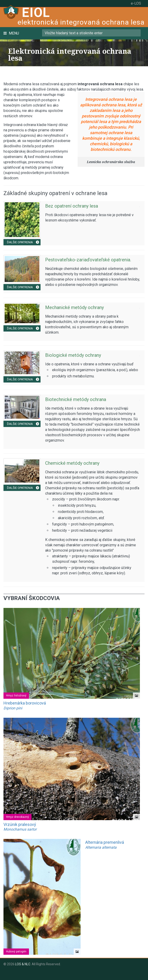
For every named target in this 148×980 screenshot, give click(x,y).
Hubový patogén (16, 952)
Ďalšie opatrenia (24, 242)
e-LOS (136, 3)
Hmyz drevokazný (17, 817)
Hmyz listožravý (16, 695)
